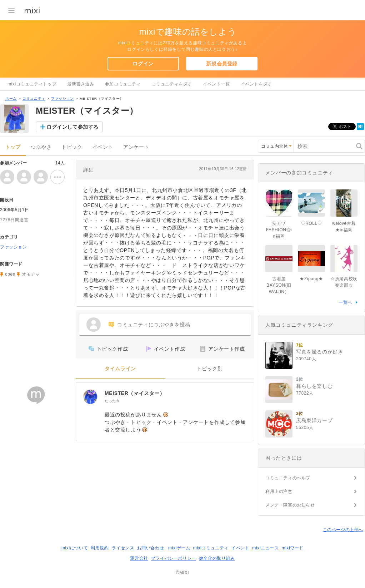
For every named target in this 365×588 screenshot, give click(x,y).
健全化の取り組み (217, 558)
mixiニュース (265, 548)
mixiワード (292, 548)
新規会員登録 (222, 64)
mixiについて (75, 548)
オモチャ (31, 274)
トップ (13, 147)
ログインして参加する (72, 127)
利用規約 (100, 548)
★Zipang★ (311, 279)
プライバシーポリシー (174, 558)
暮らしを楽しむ (314, 386)
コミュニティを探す (172, 84)
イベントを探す (256, 84)
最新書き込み (81, 84)
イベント (103, 147)
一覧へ (345, 302)
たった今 (112, 401)
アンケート (136, 147)
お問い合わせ (151, 548)
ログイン (143, 64)
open (10, 274)
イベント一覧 (216, 84)
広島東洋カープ (314, 420)
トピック (72, 147)
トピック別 (210, 369)
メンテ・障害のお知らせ (290, 505)
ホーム (11, 98)
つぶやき (41, 147)
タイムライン (120, 369)
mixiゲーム (179, 548)
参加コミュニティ (123, 84)
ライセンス (123, 548)
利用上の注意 (279, 491)
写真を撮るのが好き (319, 352)
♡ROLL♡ (312, 223)
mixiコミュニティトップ (32, 84)
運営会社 (139, 558)
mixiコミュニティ (211, 548)
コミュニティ (34, 98)
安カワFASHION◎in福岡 (279, 230)
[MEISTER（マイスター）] (90, 397)
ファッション (62, 98)
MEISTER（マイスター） (135, 393)
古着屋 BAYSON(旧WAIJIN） (279, 285)
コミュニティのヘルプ (288, 478)
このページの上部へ (343, 530)
